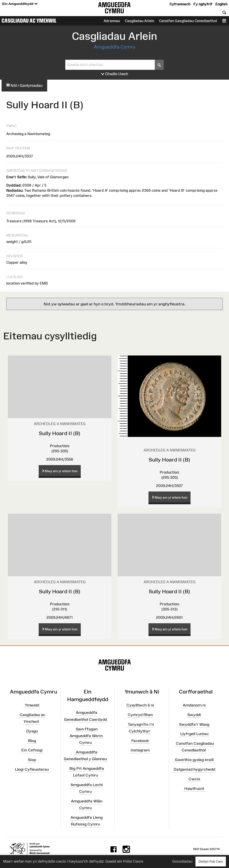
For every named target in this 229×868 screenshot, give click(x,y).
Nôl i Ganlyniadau (24, 85)
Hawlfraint (194, 789)
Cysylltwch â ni (140, 705)
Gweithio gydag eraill (194, 760)
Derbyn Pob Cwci (211, 861)
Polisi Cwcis (133, 861)
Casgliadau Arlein (139, 21)
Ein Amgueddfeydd (20, 4)
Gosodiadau (182, 861)
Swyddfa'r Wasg (194, 724)
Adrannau (112, 21)
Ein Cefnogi (32, 750)
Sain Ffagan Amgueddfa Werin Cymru (86, 736)
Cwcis (194, 779)
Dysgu (32, 731)
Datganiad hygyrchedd (194, 769)
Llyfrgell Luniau (194, 734)
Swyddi (194, 715)
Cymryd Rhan (140, 715)
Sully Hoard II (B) (60, 433)
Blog (32, 740)
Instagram (140, 750)
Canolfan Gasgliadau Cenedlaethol (188, 21)
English (221, 4)
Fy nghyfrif (203, 4)
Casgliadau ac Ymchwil (29, 21)
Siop (32, 760)
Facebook (140, 740)
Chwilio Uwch (115, 74)
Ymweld (32, 705)
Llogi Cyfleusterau (32, 769)
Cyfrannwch (180, 4)
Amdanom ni (194, 705)
